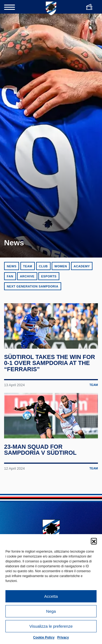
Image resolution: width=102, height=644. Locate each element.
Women (61, 266)
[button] (94, 541)
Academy (82, 266)
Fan (10, 276)
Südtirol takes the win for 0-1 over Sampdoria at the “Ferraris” (50, 365)
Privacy (63, 637)
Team (28, 266)
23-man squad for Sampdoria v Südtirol (40, 453)
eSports (49, 276)
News (12, 266)
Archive (27, 276)
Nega (51, 611)
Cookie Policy (44, 637)
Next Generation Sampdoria (33, 286)
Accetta (51, 596)
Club (43, 266)
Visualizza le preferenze (51, 626)
